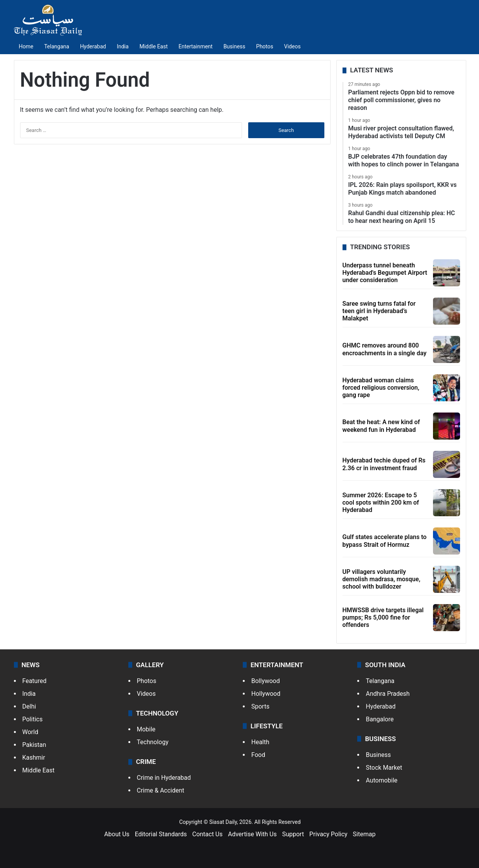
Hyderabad (93, 46)
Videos (292, 46)
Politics (33, 719)
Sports (260, 706)
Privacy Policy (328, 834)
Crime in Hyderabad (164, 778)
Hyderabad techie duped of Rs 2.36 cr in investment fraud (384, 464)
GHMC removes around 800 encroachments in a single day (385, 349)
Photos (265, 46)
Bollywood (266, 681)
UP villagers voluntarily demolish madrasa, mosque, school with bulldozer (382, 579)
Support (293, 834)
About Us (117, 834)
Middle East (154, 46)
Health (260, 742)
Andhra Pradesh (388, 694)
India (123, 46)
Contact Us (207, 834)
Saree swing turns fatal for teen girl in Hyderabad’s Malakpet (379, 311)
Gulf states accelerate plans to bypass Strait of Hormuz (385, 541)
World (30, 732)
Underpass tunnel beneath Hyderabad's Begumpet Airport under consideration (385, 273)
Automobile (382, 780)
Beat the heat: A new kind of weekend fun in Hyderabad (381, 426)
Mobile (146, 729)
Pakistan (34, 745)
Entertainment (196, 46)
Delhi (29, 706)
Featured (35, 681)
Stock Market (384, 768)
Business (234, 46)
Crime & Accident (161, 790)
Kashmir (34, 758)
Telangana (57, 46)
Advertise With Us (252, 834)
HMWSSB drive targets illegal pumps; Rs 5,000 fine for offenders (383, 617)
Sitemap (364, 834)
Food (258, 755)
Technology (153, 742)
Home (26, 46)
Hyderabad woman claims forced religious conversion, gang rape (381, 388)
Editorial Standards (161, 834)
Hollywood (266, 694)
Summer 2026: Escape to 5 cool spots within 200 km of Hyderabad (381, 502)
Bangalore (380, 719)
